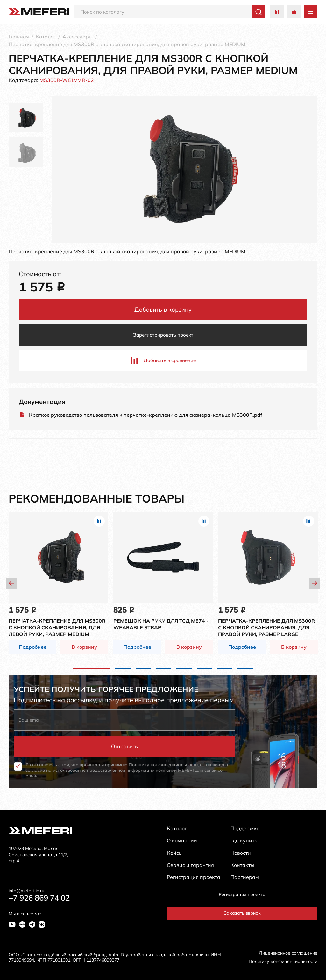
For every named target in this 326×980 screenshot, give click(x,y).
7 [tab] (225, 669)
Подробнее (33, 647)
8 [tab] (245, 669)
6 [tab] (204, 669)
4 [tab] (164, 669)
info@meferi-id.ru (26, 891)
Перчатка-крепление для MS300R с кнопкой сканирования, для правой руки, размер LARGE (266, 627)
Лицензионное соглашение (288, 953)
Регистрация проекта (242, 894)
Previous (12, 583)
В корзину (84, 647)
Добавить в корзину (163, 309)
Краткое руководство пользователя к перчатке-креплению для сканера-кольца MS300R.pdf (146, 415)
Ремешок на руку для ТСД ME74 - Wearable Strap (161, 624)
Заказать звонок (242, 913)
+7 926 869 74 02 (39, 898)
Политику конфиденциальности (163, 765)
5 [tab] (184, 669)
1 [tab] (92, 669)
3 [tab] (143, 669)
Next (314, 583)
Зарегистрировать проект (163, 335)
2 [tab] (123, 669)
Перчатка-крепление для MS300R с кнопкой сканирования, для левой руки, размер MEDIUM (57, 627)
